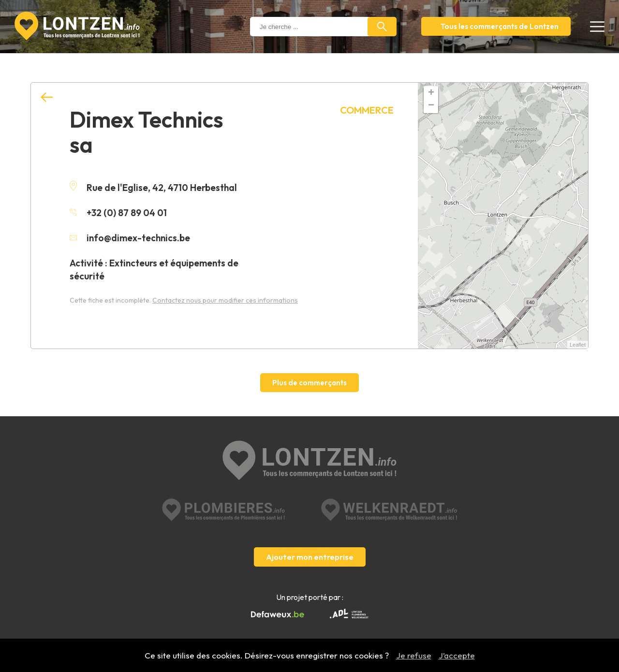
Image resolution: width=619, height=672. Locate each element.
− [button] (431, 106)
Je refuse (414, 655)
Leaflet (578, 345)
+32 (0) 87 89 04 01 (118, 213)
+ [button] (431, 93)
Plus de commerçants (309, 383)
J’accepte (457, 655)
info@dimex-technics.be (130, 238)
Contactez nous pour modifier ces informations (225, 300)
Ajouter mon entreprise (310, 557)
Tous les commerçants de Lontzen (500, 26)
